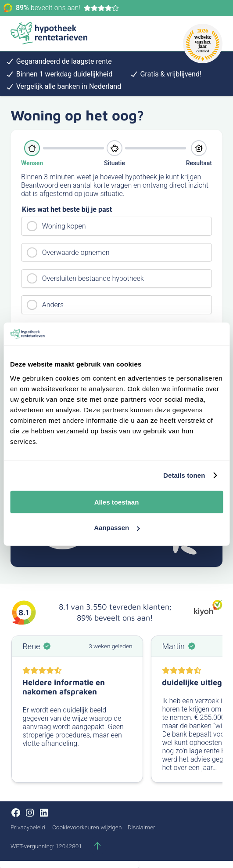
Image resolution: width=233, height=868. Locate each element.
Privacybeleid (28, 827)
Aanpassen (117, 528)
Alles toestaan (117, 502)
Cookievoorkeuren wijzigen (87, 827)
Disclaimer (142, 827)
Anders (53, 305)
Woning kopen (64, 226)
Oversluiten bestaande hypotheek (93, 278)
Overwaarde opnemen (76, 252)
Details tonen (184, 475)
